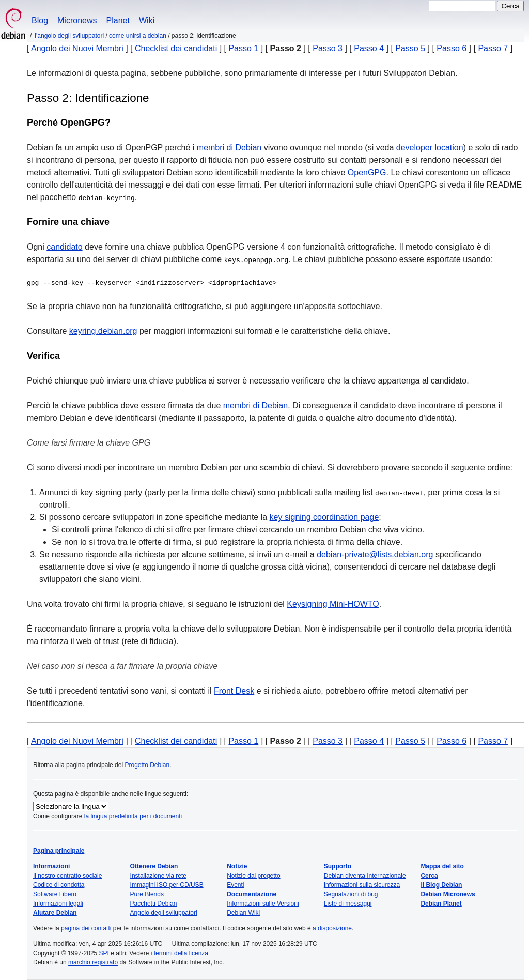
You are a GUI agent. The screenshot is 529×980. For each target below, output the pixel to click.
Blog (40, 20)
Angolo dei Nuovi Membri (77, 48)
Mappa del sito (442, 866)
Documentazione (252, 894)
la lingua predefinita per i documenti (133, 816)
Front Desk (234, 691)
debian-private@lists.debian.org (375, 554)
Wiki (147, 20)
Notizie (237, 866)
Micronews (77, 20)
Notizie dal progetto (253, 876)
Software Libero (55, 894)
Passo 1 (243, 48)
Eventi (235, 885)
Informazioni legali (58, 904)
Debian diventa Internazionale (365, 876)
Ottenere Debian (154, 866)
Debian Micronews (448, 894)
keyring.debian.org (103, 331)
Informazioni (51, 866)
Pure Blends (147, 894)
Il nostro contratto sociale (67, 876)
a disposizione (332, 928)
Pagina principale (59, 851)
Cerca (429, 876)
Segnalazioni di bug (351, 894)
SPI (104, 953)
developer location (430, 148)
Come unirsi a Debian (138, 36)
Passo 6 (452, 48)
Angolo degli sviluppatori (164, 913)
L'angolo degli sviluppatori (69, 36)
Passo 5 (410, 48)
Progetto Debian (147, 765)
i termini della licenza (180, 953)
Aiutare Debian (55, 913)
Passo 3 (328, 48)
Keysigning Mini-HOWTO (333, 604)
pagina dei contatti (86, 928)
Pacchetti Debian (154, 904)
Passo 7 (493, 48)
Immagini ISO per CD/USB (167, 885)
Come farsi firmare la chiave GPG (89, 443)
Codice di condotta (59, 885)
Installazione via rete (158, 876)
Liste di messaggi (348, 904)
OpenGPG (367, 172)
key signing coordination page (324, 517)
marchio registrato (93, 962)
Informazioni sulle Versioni (263, 904)
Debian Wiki (243, 913)
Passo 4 (369, 48)
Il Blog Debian (441, 885)
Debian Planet (441, 904)
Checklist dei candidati (176, 48)
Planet (118, 20)
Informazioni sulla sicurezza (362, 885)
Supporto (338, 866)
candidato (64, 247)
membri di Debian (229, 148)
